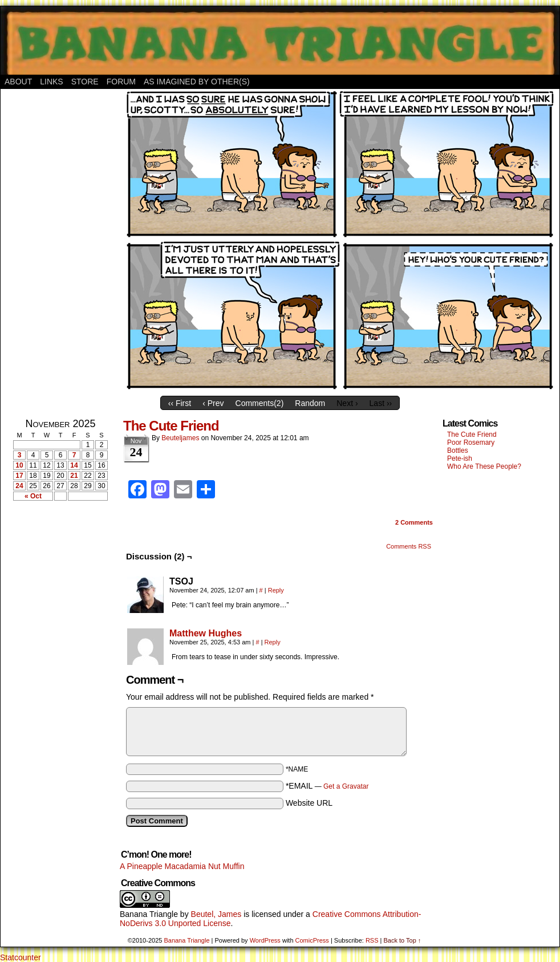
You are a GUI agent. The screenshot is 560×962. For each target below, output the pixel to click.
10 (19, 465)
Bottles (458, 450)
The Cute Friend (171, 426)
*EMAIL (327, 786)
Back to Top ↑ (402, 940)
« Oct (33, 496)
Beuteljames (180, 438)
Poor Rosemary (471, 443)
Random (310, 403)
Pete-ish (460, 458)
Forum (121, 82)
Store (85, 82)
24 (19, 486)
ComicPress (312, 940)
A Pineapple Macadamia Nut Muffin (182, 866)
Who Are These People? (484, 466)
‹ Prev (213, 403)
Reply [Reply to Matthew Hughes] (273, 642)
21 (74, 476)
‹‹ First (180, 403)
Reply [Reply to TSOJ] (276, 590)
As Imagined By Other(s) (197, 82)
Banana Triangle (149, 914)
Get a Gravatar (346, 786)
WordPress (265, 940)
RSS (372, 940)
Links (51, 82)
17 (19, 476)
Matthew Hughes (206, 633)
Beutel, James (216, 914)
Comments (414, 522)
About (18, 82)
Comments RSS (409, 546)
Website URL (309, 803)
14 (74, 465)
